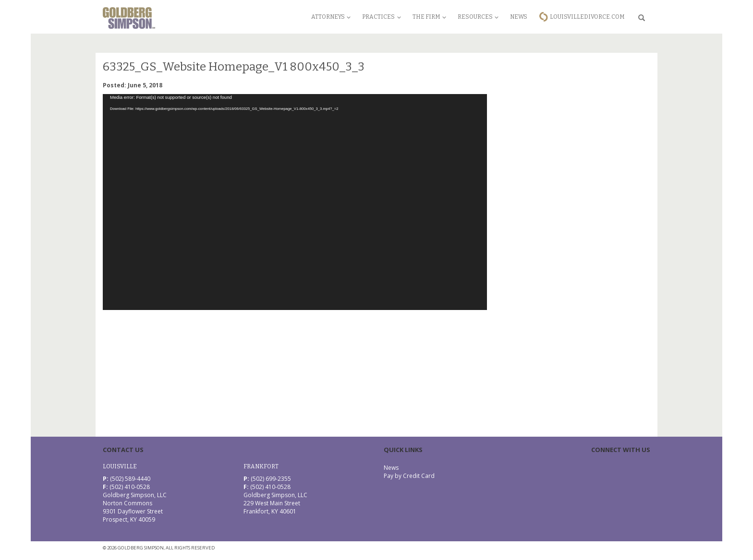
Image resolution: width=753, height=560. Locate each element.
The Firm (429, 17)
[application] (295, 202)
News (519, 17)
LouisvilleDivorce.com (587, 17)
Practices (381, 17)
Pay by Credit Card (409, 476)
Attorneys (331, 17)
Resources (478, 17)
